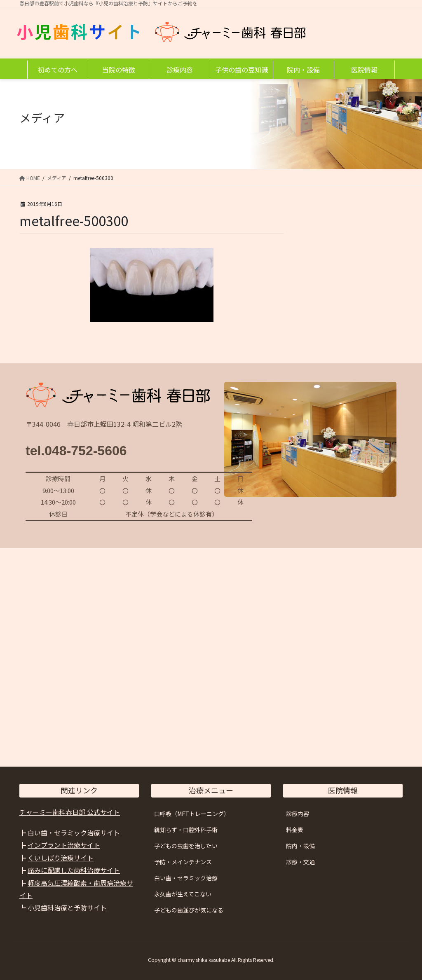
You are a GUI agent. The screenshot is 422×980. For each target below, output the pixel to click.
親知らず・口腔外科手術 (186, 830)
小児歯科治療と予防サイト (67, 907)
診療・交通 (300, 862)
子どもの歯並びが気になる (189, 910)
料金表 (295, 830)
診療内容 (298, 814)
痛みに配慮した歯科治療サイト (74, 870)
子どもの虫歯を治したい (186, 846)
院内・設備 (300, 846)
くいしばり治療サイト (61, 858)
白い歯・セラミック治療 (186, 878)
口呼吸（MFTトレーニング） (192, 814)
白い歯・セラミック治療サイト (74, 833)
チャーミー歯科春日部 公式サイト (70, 812)
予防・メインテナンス (183, 862)
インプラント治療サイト (64, 845)
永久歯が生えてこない (183, 894)
